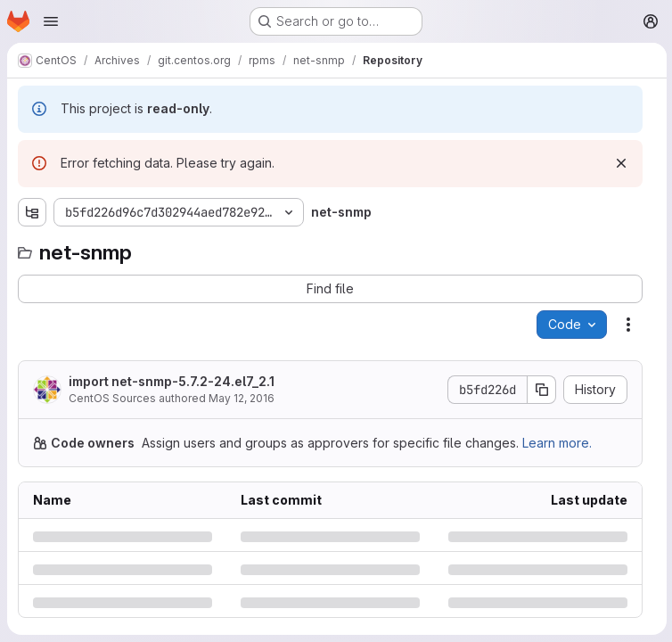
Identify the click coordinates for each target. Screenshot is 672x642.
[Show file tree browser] (32, 212)
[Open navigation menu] (51, 21)
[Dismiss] (619, 163)
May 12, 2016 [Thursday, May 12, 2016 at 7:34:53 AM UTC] (242, 398)
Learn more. (557, 443)
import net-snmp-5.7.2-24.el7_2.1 (172, 381)
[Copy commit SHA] (540, 390)
